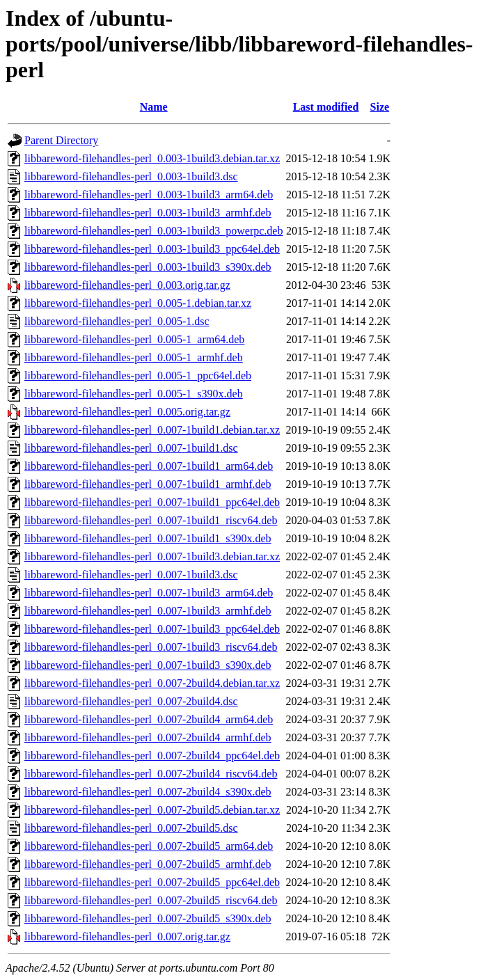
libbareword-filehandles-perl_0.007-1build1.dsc (131, 448)
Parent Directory (61, 140)
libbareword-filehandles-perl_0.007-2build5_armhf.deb (148, 864)
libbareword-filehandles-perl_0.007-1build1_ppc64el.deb (152, 502)
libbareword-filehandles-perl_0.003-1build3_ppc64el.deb (152, 249)
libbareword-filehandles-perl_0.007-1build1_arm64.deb (149, 466)
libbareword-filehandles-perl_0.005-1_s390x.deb (134, 394)
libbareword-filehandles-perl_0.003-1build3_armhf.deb (148, 213)
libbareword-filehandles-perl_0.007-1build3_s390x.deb (148, 665)
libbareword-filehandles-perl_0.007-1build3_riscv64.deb (151, 647)
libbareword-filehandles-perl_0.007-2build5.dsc (131, 828)
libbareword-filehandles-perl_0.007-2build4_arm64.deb (149, 719)
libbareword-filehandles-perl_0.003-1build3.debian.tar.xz (152, 158)
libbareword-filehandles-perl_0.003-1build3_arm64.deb (149, 195)
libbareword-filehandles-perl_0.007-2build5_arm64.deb (149, 846)
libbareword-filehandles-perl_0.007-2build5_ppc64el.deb (152, 882)
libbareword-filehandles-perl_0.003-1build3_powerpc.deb (153, 231)
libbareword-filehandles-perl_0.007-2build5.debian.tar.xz (152, 810)
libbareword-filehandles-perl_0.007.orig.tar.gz (127, 936)
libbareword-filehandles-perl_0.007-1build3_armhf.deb (148, 611)
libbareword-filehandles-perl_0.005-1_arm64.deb (134, 339)
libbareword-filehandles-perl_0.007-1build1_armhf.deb (148, 484)
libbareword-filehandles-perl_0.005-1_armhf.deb (134, 357)
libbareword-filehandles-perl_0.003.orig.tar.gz (127, 285)
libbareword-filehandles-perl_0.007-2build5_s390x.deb (148, 918)
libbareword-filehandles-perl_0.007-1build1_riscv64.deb (151, 520)
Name (154, 107)
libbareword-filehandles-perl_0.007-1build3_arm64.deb (149, 593)
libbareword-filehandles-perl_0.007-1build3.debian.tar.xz (152, 556)
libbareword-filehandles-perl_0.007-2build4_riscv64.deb (151, 774)
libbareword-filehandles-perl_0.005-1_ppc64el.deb (138, 376)
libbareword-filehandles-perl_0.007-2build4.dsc (131, 701)
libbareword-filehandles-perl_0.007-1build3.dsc (131, 575)
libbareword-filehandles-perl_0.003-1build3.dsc (131, 176)
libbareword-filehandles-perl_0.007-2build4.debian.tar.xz (152, 683)
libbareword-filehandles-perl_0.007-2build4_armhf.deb (148, 737)
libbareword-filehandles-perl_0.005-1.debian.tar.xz (138, 303)
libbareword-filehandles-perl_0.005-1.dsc (117, 321)
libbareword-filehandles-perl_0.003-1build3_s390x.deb (148, 267)
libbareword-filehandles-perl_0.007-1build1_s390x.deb (148, 538)
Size (380, 107)
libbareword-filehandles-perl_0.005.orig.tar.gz (127, 412)
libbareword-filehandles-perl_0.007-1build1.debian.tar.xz (152, 430)
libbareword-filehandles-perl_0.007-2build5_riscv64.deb (151, 900)
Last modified (326, 107)
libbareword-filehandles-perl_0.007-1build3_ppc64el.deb (152, 629)
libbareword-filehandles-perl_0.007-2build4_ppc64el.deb (152, 756)
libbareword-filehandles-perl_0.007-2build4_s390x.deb (148, 792)
